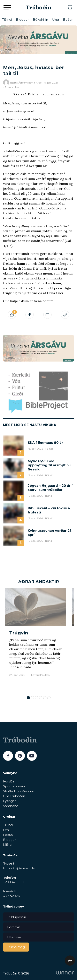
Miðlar (8, 845)
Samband (11, 806)
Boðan (68, 20)
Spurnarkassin (14, 786)
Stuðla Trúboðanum (19, 791)
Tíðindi (7, 20)
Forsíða (9, 781)
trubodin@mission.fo (19, 868)
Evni (6, 830)
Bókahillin (40, 20)
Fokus (8, 835)
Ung (56, 20)
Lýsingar (9, 801)
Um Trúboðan (14, 796)
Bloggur (22, 20)
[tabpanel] (36, 640)
